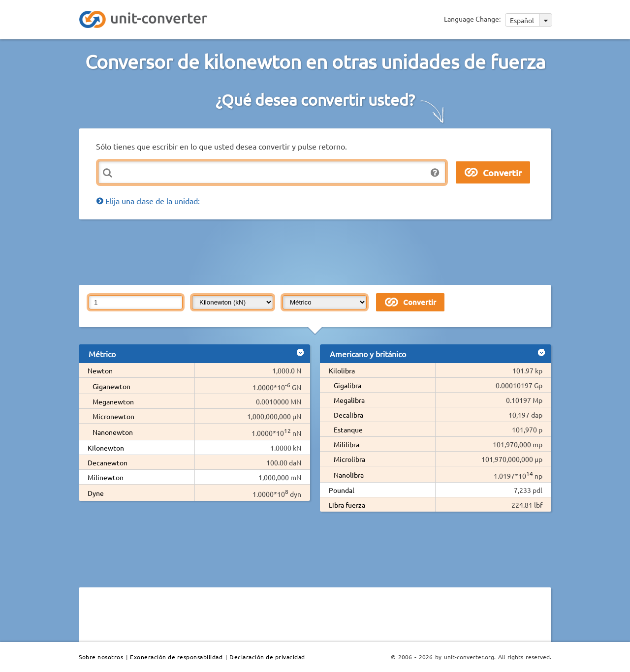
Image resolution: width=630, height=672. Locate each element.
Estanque (348, 429)
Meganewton (113, 401)
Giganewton (111, 386)
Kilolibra (342, 370)
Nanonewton (113, 432)
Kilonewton (106, 448)
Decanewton (108, 462)
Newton (100, 370)
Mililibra (346, 444)
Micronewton (113, 416)
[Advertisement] (317, 251)
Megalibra (349, 400)
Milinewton (106, 477)
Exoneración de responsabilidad (176, 657)
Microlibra (349, 459)
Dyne (96, 493)
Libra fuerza (347, 505)
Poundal (342, 490)
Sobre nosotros (101, 657)
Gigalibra (347, 385)
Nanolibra (349, 475)
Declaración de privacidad (267, 657)
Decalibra (348, 415)
